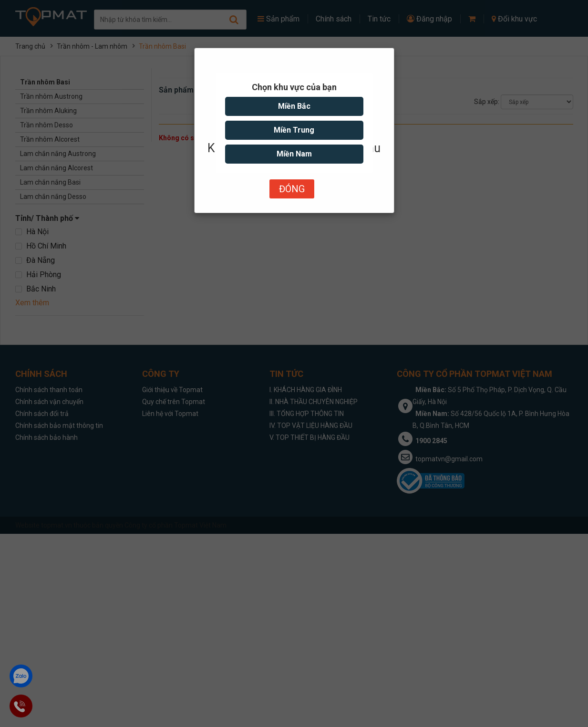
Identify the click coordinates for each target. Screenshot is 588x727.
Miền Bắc (294, 106)
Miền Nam (294, 154)
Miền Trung (294, 130)
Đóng (292, 189)
